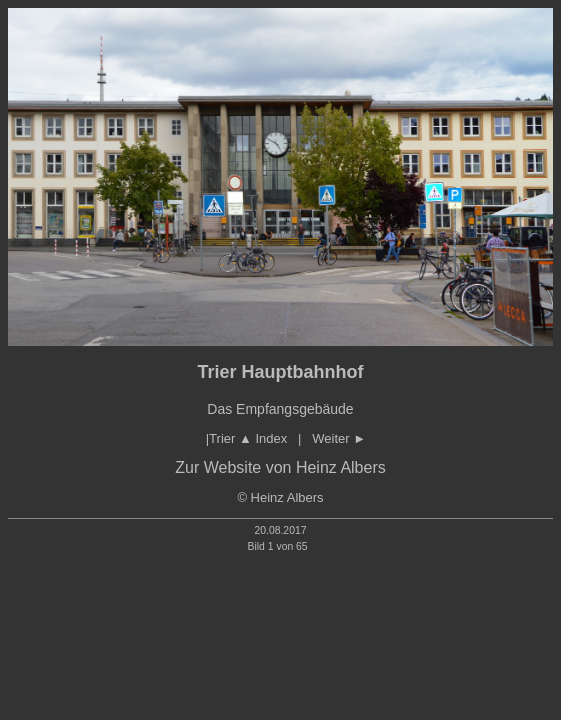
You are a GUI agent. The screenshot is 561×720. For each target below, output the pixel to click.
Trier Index (248, 438)
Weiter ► (339, 438)
